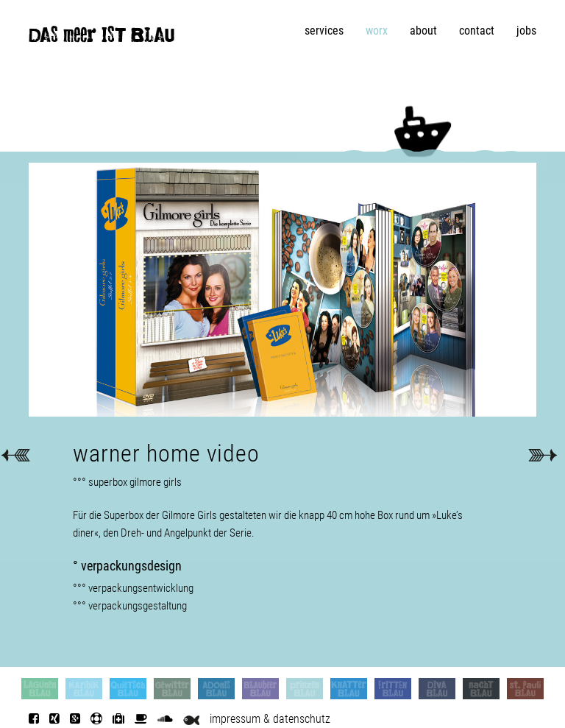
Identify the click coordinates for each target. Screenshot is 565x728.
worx (377, 31)
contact (477, 31)
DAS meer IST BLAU (102, 38)
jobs (526, 31)
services (324, 31)
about (423, 31)
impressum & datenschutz (270, 719)
